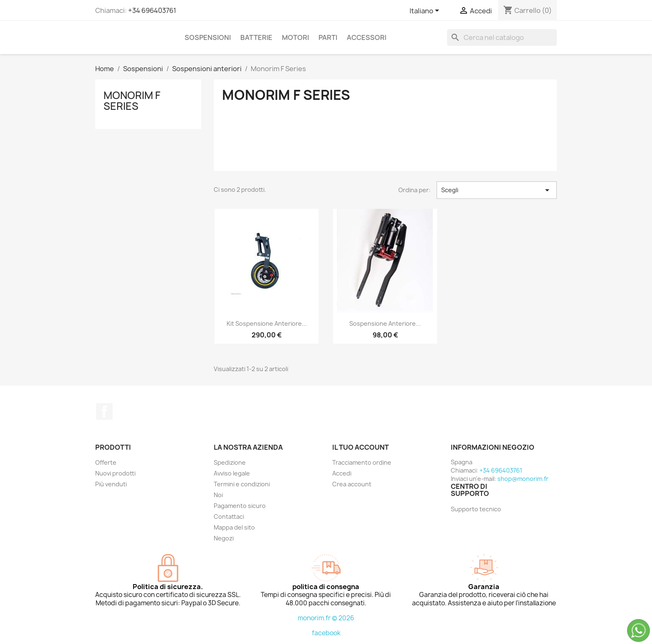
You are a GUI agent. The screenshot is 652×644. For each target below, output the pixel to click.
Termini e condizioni (242, 484)
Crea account (352, 484)
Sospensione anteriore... (385, 323)
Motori (295, 37)
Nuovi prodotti (115, 473)
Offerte (106, 462)
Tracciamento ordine (362, 462)
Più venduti (111, 484)
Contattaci (229, 516)
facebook (326, 633)
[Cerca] (502, 37)
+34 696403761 (152, 10)
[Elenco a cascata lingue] (426, 11)
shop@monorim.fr (523, 479)
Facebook (104, 411)
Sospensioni (208, 37)
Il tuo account (361, 447)
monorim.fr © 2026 (326, 618)
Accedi (342, 473)
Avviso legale (232, 473)
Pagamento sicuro (240, 506)
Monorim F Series (132, 101)
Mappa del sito (234, 527)
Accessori (367, 37)
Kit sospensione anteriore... (267, 323)
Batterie (256, 37)
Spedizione (230, 462)
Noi (218, 495)
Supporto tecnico (476, 509)
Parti (328, 37)
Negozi (224, 538)
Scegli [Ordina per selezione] (497, 190)
